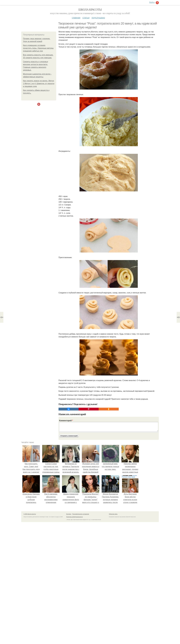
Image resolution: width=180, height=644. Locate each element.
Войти (152, 2)
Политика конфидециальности (74, 517)
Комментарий (66, 421)
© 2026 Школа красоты (30, 514)
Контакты (69, 514)
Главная (76, 18)
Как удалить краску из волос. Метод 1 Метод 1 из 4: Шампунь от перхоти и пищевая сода (39, 84)
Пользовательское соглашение (81, 514)
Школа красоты (90, 10)
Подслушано (98, 18)
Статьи (86, 18)
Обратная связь (113, 514)
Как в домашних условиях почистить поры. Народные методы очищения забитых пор (38, 48)
